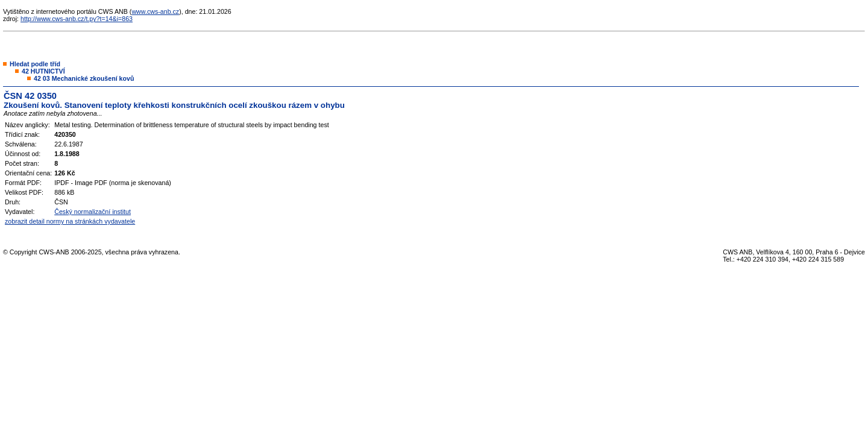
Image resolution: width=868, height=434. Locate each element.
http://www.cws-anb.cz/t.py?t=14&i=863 (77, 19)
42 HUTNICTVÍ (43, 71)
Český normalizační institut (93, 212)
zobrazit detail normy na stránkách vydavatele (70, 221)
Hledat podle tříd (35, 64)
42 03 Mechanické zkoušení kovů (84, 78)
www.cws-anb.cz (155, 11)
